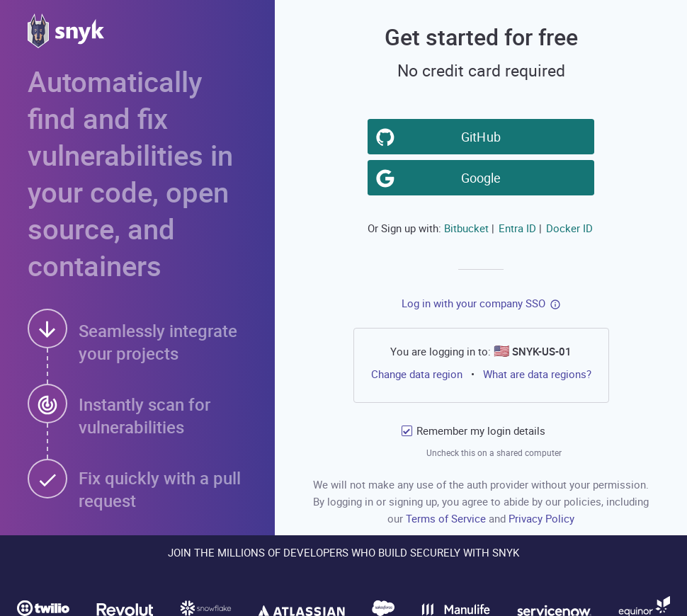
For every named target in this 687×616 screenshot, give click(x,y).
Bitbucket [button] (466, 228)
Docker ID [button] (569, 228)
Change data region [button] (416, 374)
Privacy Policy (541, 518)
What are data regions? (537, 374)
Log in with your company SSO (473, 303)
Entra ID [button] (517, 228)
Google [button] (484, 177)
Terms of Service (447, 518)
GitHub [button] (484, 136)
